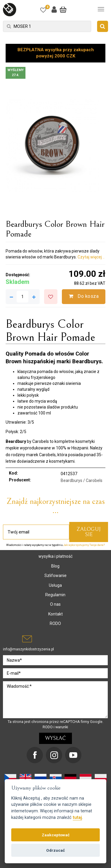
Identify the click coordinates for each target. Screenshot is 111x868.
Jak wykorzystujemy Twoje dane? (84, 545)
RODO (55, 623)
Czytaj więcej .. (91, 257)
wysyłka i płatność (55, 556)
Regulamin (55, 595)
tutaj (77, 818)
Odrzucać (55, 850)
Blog (55, 566)
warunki (62, 727)
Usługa (55, 585)
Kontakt (55, 614)
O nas (55, 604)
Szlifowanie (55, 576)
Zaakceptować (56, 835)
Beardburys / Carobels (82, 480)
